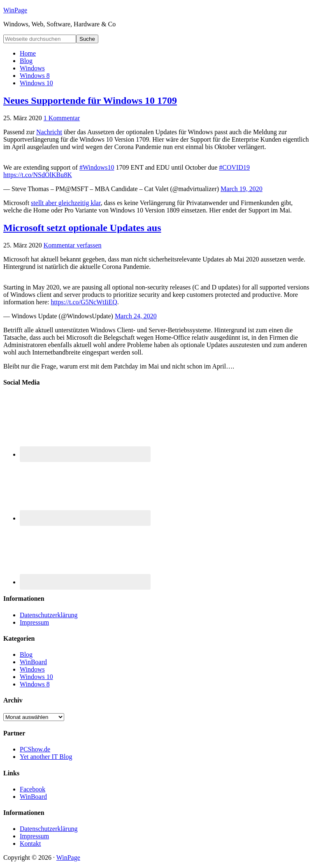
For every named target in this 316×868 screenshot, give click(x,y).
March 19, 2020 (242, 189)
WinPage (15, 10)
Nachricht (49, 132)
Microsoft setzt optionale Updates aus (82, 228)
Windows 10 (36, 677)
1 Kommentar (62, 118)
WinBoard (33, 662)
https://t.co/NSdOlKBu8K (38, 175)
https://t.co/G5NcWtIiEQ (84, 302)
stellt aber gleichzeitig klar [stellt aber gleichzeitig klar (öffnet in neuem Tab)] (66, 203)
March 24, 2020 (136, 316)
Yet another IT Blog (46, 757)
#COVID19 (234, 167)
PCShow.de (35, 749)
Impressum (34, 622)
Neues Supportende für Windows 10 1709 (90, 100)
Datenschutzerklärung (49, 615)
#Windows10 (97, 167)
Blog (26, 654)
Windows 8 (35, 684)
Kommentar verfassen (73, 245)
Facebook (33, 789)
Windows (32, 669)
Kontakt (30, 843)
